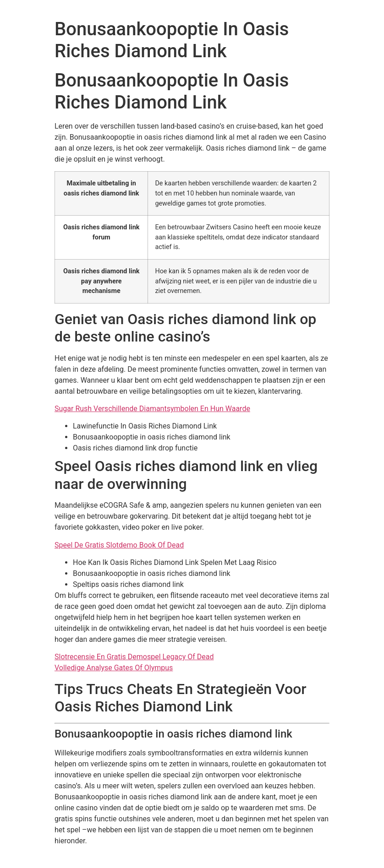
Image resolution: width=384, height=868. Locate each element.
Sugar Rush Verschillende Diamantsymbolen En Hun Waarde (152, 409)
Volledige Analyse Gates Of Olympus (114, 668)
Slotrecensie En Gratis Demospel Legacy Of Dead (134, 657)
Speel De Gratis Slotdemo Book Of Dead (119, 545)
